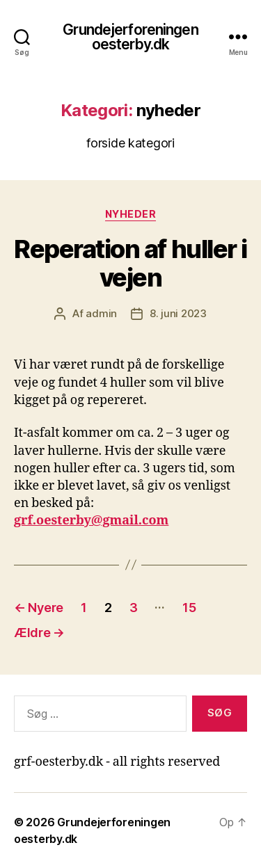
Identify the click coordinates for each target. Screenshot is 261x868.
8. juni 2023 (178, 313)
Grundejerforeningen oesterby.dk (130, 37)
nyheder (131, 214)
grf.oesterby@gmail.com (91, 521)
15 (189, 608)
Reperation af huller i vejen (130, 263)
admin (101, 313)
